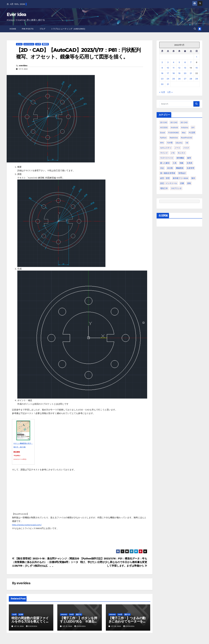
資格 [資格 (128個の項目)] (189, 183)
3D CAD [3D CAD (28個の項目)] (184, 122)
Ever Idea (16, 14)
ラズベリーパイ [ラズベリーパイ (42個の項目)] (167, 158)
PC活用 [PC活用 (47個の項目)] (192, 133)
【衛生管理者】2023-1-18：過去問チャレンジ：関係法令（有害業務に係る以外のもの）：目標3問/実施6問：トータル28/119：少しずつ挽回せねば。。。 (46, 562)
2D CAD (19, 44)
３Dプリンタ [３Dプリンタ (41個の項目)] (176, 188)
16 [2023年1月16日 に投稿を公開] (162, 73)
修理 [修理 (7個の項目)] (189, 158)
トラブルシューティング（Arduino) (68, 29)
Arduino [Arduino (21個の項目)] (185, 127)
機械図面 (45, 44)
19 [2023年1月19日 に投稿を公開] (179, 73)
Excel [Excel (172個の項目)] (163, 133)
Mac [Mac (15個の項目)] (184, 133)
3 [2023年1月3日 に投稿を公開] (168, 62)
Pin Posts (28, 29)
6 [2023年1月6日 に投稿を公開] (185, 62)
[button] (195, 29)
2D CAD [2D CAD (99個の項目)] (164, 122)
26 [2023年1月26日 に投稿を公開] (179, 79)
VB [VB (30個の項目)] (187, 143)
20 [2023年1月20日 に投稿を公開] (185, 73)
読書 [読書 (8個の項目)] (182, 183)
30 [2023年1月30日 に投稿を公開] (162, 84)
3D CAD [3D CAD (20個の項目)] (174, 122)
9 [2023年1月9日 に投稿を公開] (162, 68)
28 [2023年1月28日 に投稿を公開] (191, 79)
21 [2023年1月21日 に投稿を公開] (191, 73)
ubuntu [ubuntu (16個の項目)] (179, 143)
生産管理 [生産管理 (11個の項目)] (190, 168)
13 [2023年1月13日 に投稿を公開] (185, 68)
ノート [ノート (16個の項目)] (177, 148)
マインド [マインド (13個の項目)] (164, 153)
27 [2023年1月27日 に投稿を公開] (185, 79)
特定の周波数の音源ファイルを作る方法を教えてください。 (30, 621)
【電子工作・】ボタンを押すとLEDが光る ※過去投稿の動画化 (79, 621)
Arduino (64, 614)
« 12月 (162, 92)
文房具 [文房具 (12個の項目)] (190, 163)
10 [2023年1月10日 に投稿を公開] (168, 68)
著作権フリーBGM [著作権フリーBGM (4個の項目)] (180, 178)
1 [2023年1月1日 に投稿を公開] (197, 57)
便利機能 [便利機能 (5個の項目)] (180, 158)
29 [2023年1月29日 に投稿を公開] (197, 79)
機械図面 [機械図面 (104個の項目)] (180, 168)
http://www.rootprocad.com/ (27, 525)
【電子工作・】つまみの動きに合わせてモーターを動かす (127, 621)
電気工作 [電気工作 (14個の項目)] (164, 188)
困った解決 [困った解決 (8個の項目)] (165, 163)
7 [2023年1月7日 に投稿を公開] (191, 62)
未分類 (21, 614)
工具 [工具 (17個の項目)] (175, 163)
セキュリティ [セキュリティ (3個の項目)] (166, 148)
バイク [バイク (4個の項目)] (186, 148)
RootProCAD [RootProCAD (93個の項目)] (187, 138)
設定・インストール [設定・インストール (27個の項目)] (169, 183)
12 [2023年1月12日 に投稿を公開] (179, 68)
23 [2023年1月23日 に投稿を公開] (162, 79)
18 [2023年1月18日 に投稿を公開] (174, 73)
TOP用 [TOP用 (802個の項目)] (170, 143)
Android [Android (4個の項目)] (174, 127)
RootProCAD (29, 44)
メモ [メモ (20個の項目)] (173, 153)
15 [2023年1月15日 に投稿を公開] (197, 68)
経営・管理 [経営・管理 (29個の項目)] (165, 178)
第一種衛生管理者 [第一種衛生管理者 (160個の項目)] (168, 173)
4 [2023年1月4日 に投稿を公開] (174, 62)
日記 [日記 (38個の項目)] (162, 168)
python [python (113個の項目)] (163, 138)
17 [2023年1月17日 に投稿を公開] (168, 73)
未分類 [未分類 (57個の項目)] (170, 168)
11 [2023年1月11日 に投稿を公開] (174, 68)
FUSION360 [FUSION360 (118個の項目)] (173, 133)
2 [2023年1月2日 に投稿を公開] (162, 62)
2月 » (170, 92)
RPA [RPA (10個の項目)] (162, 143)
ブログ (42, 29)
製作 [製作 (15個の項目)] (193, 178)
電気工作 (79, 614)
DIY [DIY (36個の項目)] (193, 127)
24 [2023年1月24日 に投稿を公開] (168, 79)
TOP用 (38, 44)
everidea (23, 66)
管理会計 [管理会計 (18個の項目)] (182, 173)
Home (13, 29)
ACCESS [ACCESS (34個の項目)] (164, 127)
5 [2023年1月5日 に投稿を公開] (179, 62)
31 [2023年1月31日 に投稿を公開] (168, 84)
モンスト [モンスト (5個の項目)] (182, 153)
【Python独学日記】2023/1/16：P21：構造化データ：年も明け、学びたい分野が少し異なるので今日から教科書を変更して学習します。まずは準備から (114, 562)
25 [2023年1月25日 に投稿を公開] (174, 79)
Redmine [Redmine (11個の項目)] (174, 138)
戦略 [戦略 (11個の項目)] (182, 163)
